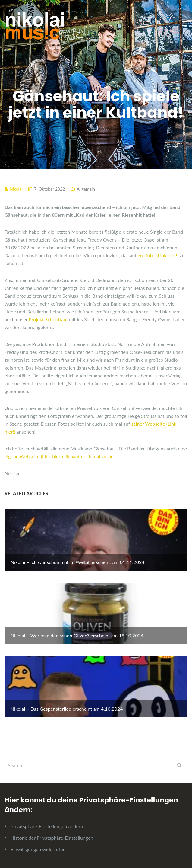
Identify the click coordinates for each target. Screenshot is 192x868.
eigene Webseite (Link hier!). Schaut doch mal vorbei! (60, 456)
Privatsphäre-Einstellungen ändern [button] (47, 826)
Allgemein (86, 189)
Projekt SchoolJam (48, 319)
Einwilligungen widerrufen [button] (38, 849)
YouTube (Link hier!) (158, 255)
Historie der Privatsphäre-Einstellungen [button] (52, 838)
